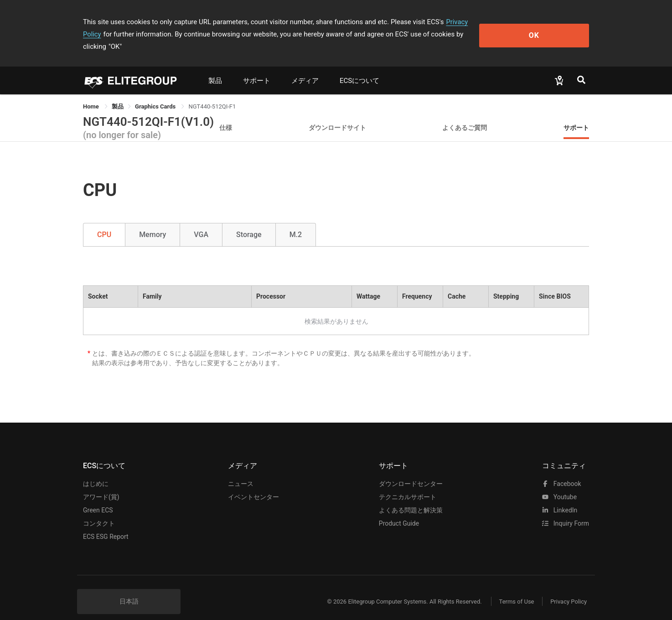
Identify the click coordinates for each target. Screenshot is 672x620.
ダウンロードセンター (411, 471)
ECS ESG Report (106, 524)
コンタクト (99, 511)
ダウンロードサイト (337, 115)
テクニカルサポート (408, 485)
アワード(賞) (101, 485)
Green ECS (98, 498)
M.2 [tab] (296, 222)
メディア (305, 68)
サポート (257, 68)
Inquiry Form (566, 511)
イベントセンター (253, 485)
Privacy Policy (467, 22)
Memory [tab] (152, 222)
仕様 (226, 115)
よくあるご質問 (465, 115)
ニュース (241, 471)
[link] (118, 94)
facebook (561, 471)
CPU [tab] (104, 222)
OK (552, 28)
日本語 (129, 589)
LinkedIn (560, 498)
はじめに (96, 471)
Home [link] (92, 94)
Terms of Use (514, 589)
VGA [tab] (201, 222)
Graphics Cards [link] (156, 94)
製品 (215, 68)
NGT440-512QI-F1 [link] (212, 94)
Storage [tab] (249, 222)
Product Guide (399, 511)
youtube (559, 485)
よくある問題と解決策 (411, 498)
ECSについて (359, 68)
